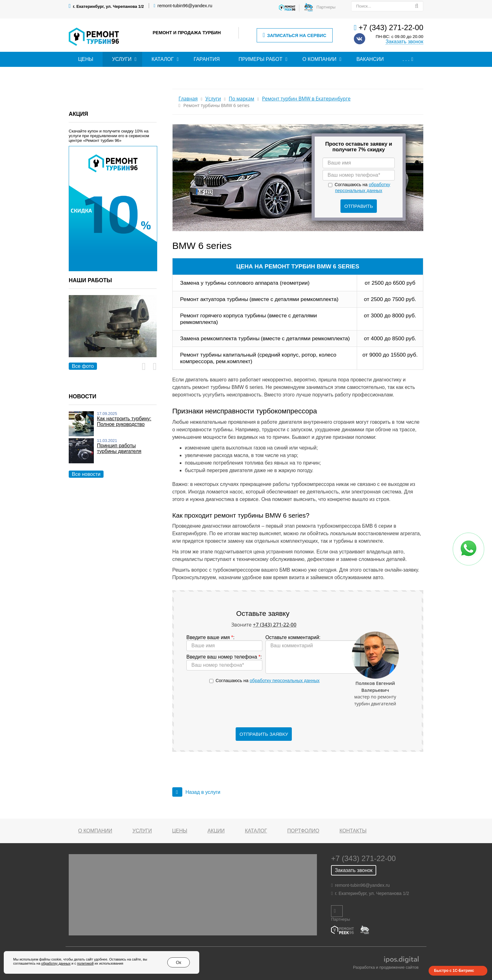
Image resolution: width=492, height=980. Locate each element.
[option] (113, 333)
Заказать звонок (404, 42)
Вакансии (370, 59)
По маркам (241, 99)
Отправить (359, 206)
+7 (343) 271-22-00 (391, 27)
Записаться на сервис (294, 35)
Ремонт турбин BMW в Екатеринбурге (306, 99)
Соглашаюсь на (267, 681)
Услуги (122, 59)
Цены (86, 59)
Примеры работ (260, 59)
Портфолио (303, 831)
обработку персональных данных (285, 681)
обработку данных (56, 963)
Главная (188, 99)
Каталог (163, 59)
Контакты (353, 831)
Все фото (83, 366)
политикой (86, 963)
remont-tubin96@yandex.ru (185, 6)
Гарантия (207, 59)
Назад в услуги (196, 792)
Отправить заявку (264, 734)
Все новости (86, 474)
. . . (406, 59)
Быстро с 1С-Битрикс (454, 971)
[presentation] (264, 706)
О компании (320, 59)
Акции (216, 831)
